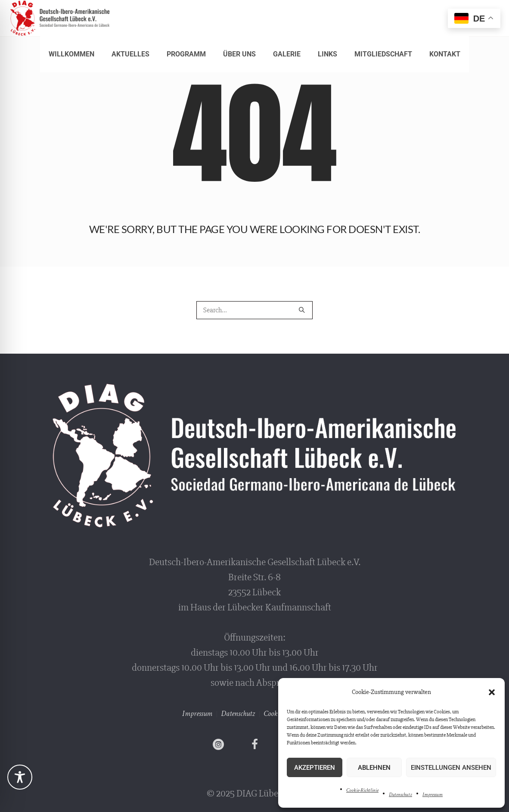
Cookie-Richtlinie (362, 790)
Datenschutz (400, 795)
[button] (492, 692)
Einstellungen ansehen (451, 768)
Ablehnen (374, 768)
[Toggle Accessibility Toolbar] (20, 777)
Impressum (433, 795)
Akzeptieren (315, 768)
